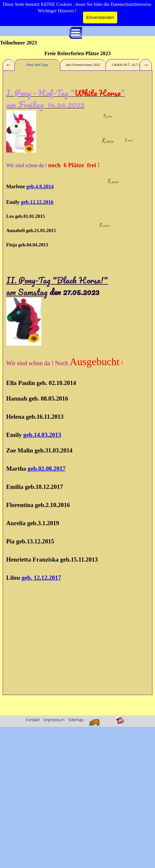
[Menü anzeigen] (76, 32)
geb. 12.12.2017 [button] (41, 578)
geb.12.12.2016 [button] (37, 202)
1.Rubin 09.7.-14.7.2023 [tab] (128, 65)
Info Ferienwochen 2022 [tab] (83, 65)
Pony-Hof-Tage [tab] (37, 65)
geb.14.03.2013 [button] (42, 435)
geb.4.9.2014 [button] (40, 186)
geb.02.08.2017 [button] (47, 469)
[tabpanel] (77, 383)
